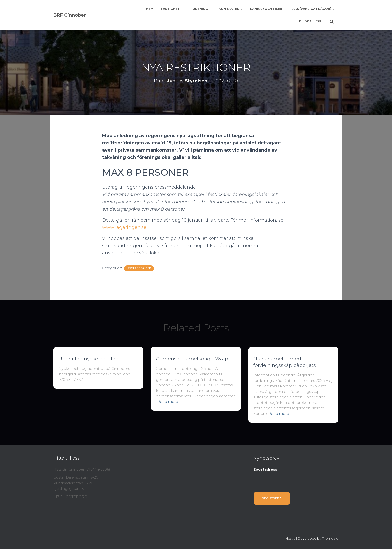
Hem (150, 9)
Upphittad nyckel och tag (89, 359)
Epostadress (265, 469)
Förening (201, 9)
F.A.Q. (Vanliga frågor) (312, 9)
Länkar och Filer (266, 9)
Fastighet (172, 9)
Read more (168, 401)
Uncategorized (139, 268)
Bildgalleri (310, 21)
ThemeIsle (330, 538)
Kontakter (231, 9)
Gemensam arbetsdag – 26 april (194, 359)
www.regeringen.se (124, 227)
